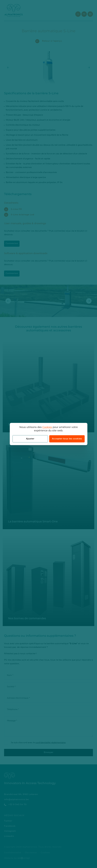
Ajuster (30, 439)
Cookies (47, 427)
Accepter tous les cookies (67, 439)
